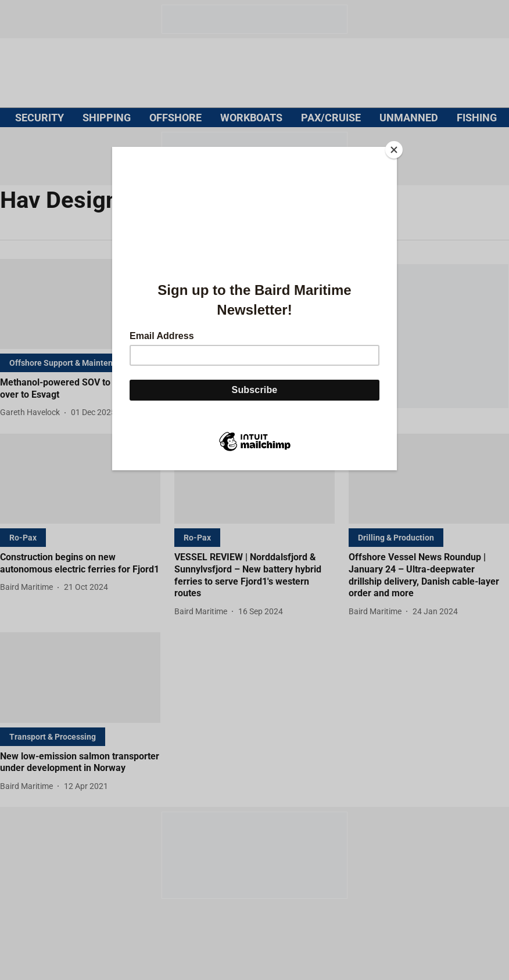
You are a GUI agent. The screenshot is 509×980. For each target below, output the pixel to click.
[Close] (394, 150)
